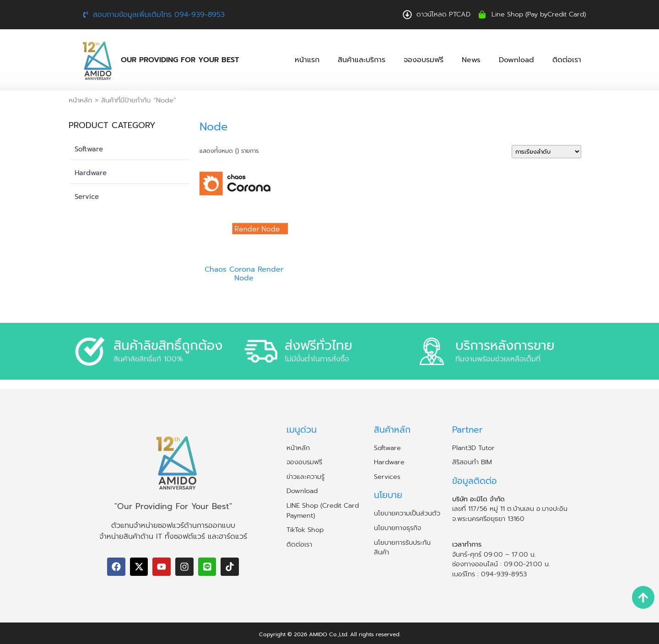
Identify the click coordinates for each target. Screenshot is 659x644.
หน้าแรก (307, 60)
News (471, 60)
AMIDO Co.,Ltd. (329, 634)
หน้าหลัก (80, 100)
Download (516, 60)
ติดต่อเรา (567, 60)
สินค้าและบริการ (362, 60)
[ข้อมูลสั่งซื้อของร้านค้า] (546, 152)
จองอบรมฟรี (424, 60)
